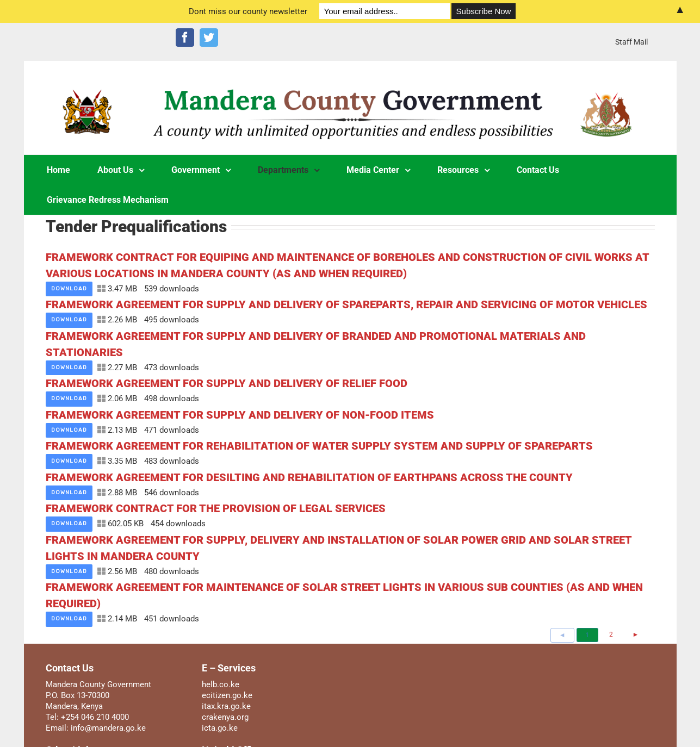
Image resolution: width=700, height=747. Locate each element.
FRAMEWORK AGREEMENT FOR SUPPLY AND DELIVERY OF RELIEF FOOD (227, 383)
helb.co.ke (221, 684)
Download (69, 289)
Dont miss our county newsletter (248, 11)
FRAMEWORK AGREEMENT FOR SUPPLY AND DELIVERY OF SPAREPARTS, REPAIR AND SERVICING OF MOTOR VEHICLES (346, 304)
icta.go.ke (220, 728)
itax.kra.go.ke (226, 706)
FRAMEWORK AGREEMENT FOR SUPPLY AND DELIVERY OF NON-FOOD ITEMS (240, 415)
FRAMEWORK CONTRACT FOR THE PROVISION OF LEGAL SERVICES (216, 508)
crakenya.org (225, 717)
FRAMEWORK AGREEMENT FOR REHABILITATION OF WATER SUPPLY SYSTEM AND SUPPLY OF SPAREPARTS (319, 446)
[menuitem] (631, 42)
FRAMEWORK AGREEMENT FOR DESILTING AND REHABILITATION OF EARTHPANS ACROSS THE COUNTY (309, 477)
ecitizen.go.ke (227, 695)
